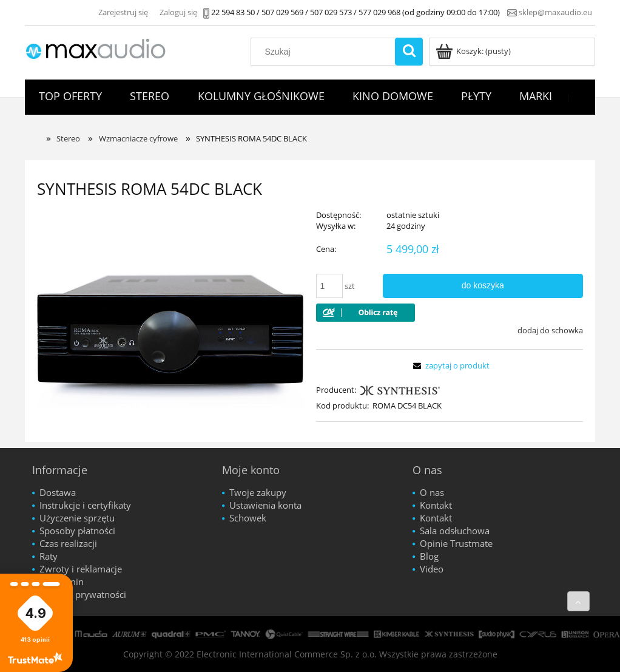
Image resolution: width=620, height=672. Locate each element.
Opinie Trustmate (456, 543)
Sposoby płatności (77, 531)
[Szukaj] (409, 52)
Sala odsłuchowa (455, 531)
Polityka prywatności (83, 594)
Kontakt (436, 505)
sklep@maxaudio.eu (555, 12)
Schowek (248, 518)
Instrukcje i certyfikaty (85, 505)
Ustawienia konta (265, 505)
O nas (432, 492)
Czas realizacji (68, 543)
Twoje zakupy (258, 492)
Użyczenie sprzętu (77, 518)
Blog (429, 556)
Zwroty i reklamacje (81, 569)
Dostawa (58, 492)
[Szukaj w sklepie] (326, 52)
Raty (49, 556)
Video (432, 569)
